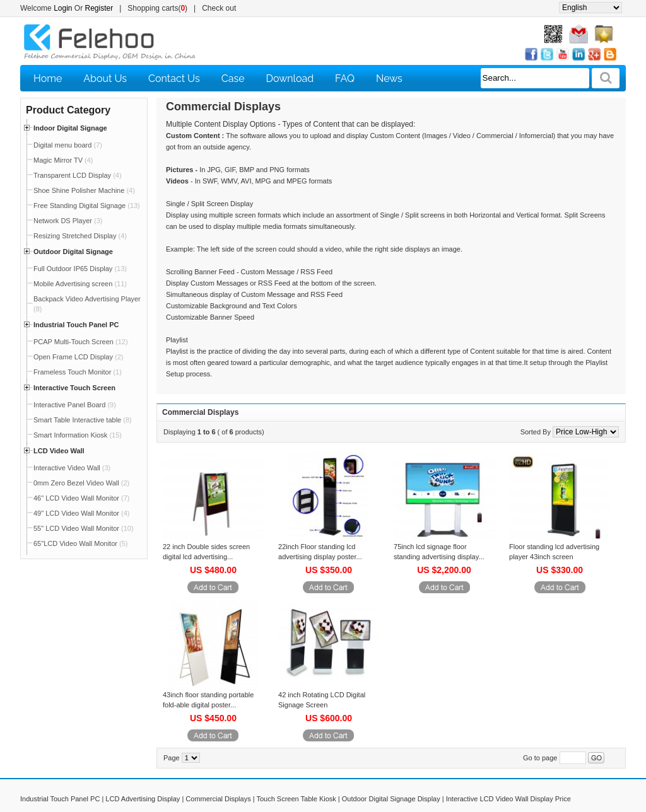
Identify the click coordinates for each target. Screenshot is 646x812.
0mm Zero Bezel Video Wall (81, 483)
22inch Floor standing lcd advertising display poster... (320, 552)
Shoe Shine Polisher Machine (84, 190)
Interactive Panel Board (75, 405)
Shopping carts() (157, 8)
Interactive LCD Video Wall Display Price (508, 799)
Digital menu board (68, 145)
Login (63, 8)
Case (233, 78)
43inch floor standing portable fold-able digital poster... (208, 700)
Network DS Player (68, 221)
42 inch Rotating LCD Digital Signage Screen (322, 700)
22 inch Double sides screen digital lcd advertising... (206, 552)
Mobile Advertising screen (80, 284)
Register (99, 8)
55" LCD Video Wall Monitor (84, 528)
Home (48, 78)
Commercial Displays (218, 799)
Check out (219, 8)
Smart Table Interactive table (83, 420)
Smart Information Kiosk (78, 435)
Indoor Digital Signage (70, 128)
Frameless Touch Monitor (78, 372)
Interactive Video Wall (72, 468)
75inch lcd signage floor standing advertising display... (439, 552)
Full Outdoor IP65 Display (80, 269)
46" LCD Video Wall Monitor (81, 498)
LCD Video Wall (59, 451)
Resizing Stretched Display (80, 236)
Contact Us (174, 78)
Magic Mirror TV (63, 160)
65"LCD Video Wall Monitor (80, 543)
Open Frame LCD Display (78, 357)
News (389, 78)
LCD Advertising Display (143, 799)
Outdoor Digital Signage (73, 252)
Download (290, 78)
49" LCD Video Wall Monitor (81, 513)
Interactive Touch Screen (74, 388)
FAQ (345, 78)
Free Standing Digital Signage (87, 206)
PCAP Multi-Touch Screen (81, 342)
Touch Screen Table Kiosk (296, 799)
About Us (105, 78)
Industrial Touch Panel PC (76, 325)
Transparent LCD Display (78, 175)
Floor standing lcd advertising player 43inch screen (554, 552)
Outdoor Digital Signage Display (391, 799)
